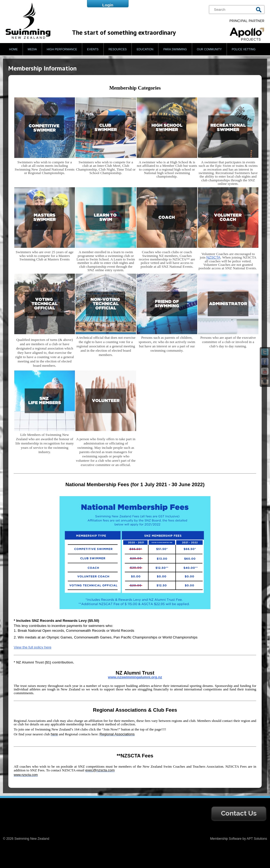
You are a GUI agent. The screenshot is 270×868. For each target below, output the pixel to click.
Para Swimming (175, 49)
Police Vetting (244, 49)
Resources (118, 49)
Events (93, 49)
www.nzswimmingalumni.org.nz (135, 677)
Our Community (209, 49)
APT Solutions (257, 839)
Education (145, 49)
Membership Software (226, 839)
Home (13, 49)
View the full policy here (33, 647)
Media (32, 49)
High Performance (62, 49)
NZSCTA (213, 257)
